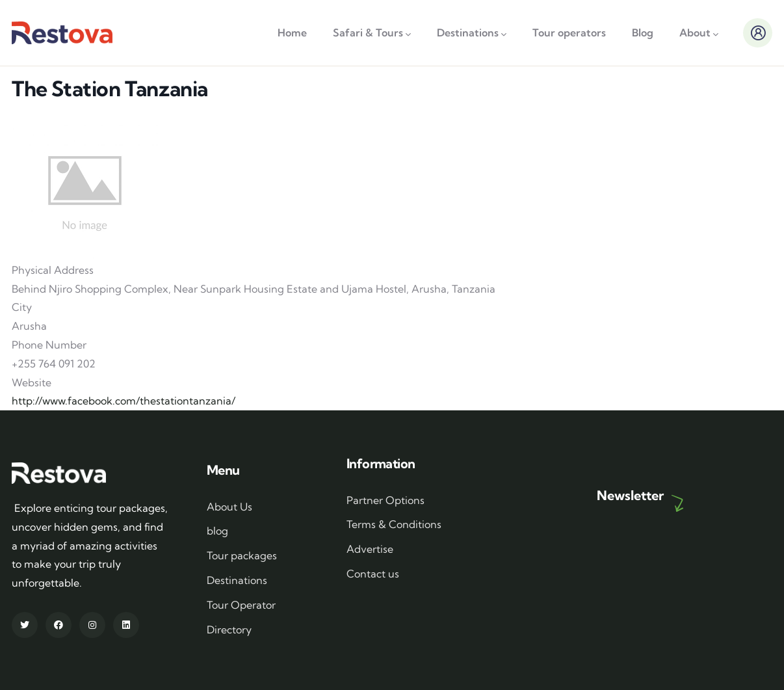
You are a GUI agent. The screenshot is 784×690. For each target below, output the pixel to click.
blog (217, 531)
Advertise (370, 549)
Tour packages (242, 555)
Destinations (237, 580)
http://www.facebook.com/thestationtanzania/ (124, 401)
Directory (229, 630)
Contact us (373, 574)
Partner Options (385, 500)
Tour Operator (241, 605)
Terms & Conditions (394, 524)
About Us (229, 507)
